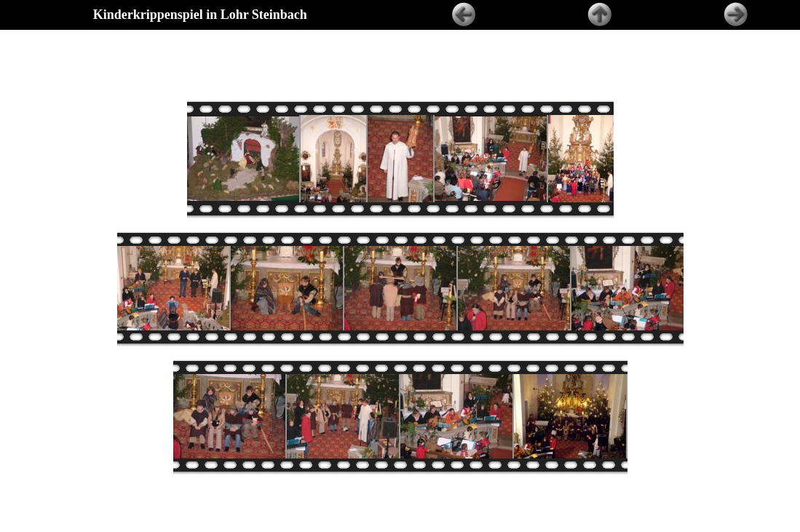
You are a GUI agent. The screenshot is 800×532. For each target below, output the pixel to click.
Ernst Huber (431, 528)
